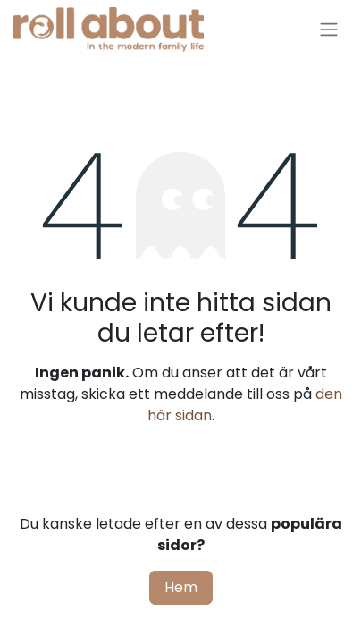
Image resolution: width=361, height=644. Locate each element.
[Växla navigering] (329, 30)
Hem (181, 587)
